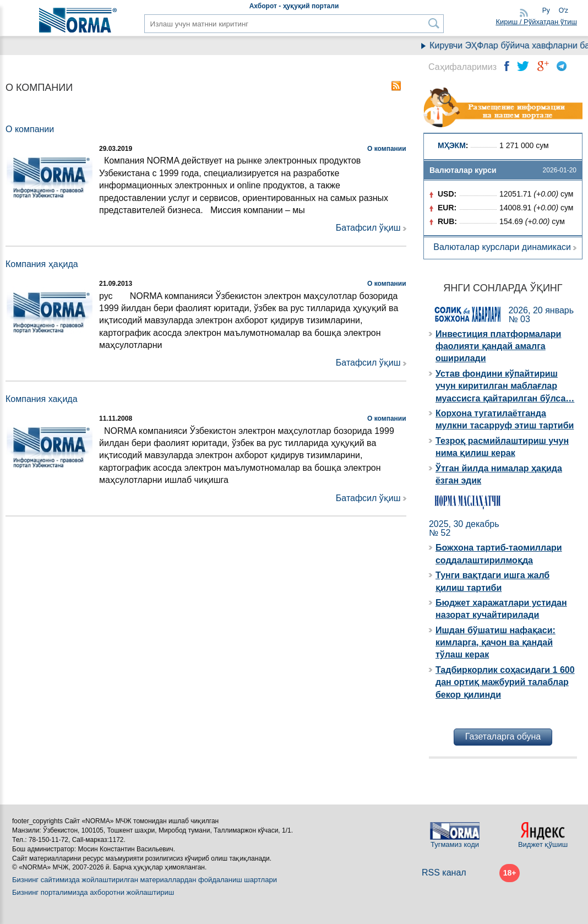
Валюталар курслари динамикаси (502, 247)
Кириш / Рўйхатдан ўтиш (536, 22)
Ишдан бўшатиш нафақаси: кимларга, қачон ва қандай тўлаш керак (496, 643)
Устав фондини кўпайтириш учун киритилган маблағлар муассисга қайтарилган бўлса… (505, 386)
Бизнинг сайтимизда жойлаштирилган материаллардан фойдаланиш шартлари (145, 880)
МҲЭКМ (452, 145)
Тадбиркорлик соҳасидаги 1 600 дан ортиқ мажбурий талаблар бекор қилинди (505, 682)
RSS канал (444, 873)
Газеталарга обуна (503, 737)
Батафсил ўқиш (368, 228)
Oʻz (563, 10)
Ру (546, 10)
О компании (387, 149)
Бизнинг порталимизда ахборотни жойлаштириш (93, 892)
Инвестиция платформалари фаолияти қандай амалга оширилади (498, 346)
